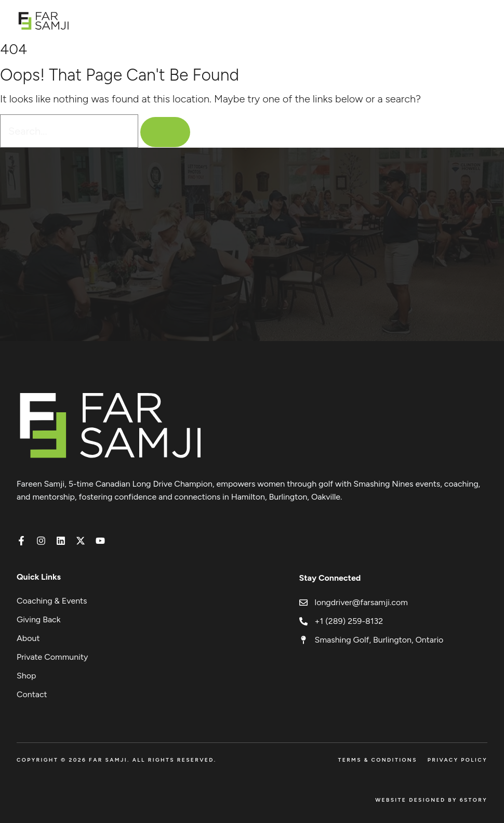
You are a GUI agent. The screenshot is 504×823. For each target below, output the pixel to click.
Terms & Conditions (377, 760)
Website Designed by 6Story (431, 800)
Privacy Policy (457, 760)
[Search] (165, 132)
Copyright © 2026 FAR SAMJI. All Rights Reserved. (117, 760)
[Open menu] (482, 21)
